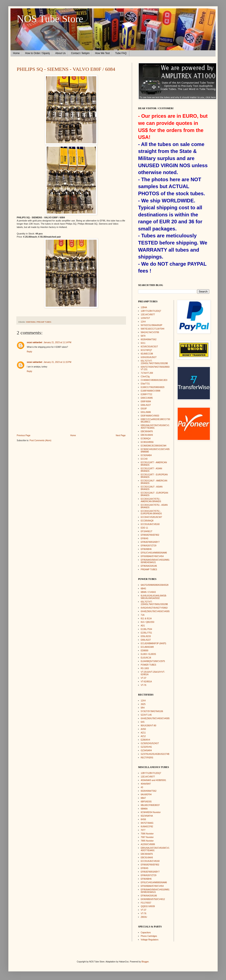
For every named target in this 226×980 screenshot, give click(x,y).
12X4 (143, 322)
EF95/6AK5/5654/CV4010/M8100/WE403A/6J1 (155, 561)
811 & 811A (146, 619)
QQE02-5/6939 (148, 906)
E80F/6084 (31, 322)
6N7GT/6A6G (147, 823)
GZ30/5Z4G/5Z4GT (150, 743)
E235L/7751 (146, 633)
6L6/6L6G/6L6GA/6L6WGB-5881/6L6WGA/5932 (154, 597)
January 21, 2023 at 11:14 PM (57, 342)
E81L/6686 (146, 412)
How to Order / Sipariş (37, 53)
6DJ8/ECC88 (147, 354)
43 (142, 787)
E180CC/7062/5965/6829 (153, 387)
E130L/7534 (146, 629)
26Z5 (143, 704)
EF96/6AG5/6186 (149, 566)
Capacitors (146, 933)
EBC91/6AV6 (147, 435)
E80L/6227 (146, 405)
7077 (143, 830)
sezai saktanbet (35, 342)
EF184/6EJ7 (147, 531)
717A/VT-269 (147, 373)
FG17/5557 (146, 903)
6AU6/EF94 (146, 794)
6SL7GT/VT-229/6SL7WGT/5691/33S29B (154, 362)
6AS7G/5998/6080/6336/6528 (155, 585)
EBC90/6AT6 (147, 431)
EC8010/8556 (147, 442)
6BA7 (143, 798)
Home (16, 53)
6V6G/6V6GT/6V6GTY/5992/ (154, 608)
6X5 (143, 722)
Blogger (145, 962)
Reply (30, 352)
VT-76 (144, 685)
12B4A (144, 307)
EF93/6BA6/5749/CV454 (152, 556)
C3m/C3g (145, 377)
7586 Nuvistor (147, 834)
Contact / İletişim (80, 53)
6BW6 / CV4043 (148, 592)
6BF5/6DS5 (146, 802)
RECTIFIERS (147, 758)
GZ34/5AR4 (146, 751)
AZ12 (143, 736)
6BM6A (144, 809)
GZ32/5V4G (146, 747)
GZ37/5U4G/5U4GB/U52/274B (155, 754)
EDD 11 (144, 528)
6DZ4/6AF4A (147, 816)
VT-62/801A (146, 682)
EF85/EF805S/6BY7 (150, 542)
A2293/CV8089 (148, 844)
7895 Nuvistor (147, 841)
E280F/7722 (147, 394)
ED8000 (145, 651)
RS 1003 (145, 668)
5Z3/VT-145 (146, 715)
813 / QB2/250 (148, 622)
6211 (143, 343)
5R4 (143, 708)
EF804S (145, 538)
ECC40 (144, 459)
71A (143, 615)
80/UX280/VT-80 (149, 726)
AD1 (143, 626)
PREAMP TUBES (44, 322)
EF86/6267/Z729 (149, 546)
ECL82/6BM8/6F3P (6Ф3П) (153, 643)
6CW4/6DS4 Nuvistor (151, 812)
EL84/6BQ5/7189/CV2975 (153, 661)
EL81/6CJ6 (146, 658)
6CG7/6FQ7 (146, 350)
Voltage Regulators (150, 940)
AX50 (143, 729)
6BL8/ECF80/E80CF (150, 805)
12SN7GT (145, 318)
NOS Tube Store (50, 19)
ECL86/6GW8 (147, 647)
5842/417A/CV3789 (150, 332)
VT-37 (144, 678)
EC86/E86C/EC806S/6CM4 (154, 446)
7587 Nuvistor (147, 837)
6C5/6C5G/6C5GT (149, 347)
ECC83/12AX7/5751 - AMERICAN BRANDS (151, 500)
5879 (143, 336)
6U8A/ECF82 (147, 827)
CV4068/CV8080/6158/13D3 (154, 380)
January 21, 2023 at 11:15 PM (57, 362)
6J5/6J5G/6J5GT (149, 357)
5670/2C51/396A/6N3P (152, 325)
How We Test (102, 53)
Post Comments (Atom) (40, 440)
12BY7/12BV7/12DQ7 (151, 311)
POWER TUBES (149, 665)
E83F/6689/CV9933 (150, 416)
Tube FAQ (121, 53)
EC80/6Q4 (146, 439)
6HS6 (143, 819)
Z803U (144, 917)
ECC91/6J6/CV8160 (150, 524)
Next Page (121, 435)
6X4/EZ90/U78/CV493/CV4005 (155, 611)
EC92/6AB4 (146, 455)
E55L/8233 (146, 636)
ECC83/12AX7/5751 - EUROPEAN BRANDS (151, 512)
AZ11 (143, 733)
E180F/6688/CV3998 (151, 391)
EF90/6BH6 (146, 549)
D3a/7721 (145, 384)
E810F (144, 409)
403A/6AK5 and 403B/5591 (153, 780)
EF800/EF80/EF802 (150, 535)
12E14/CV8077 (148, 315)
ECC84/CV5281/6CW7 (152, 517)
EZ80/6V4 (145, 740)
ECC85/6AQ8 (147, 521)
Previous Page (24, 435)
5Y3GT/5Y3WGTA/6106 (152, 711)
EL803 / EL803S (148, 654)
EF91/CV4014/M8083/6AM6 (154, 553)
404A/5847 (146, 784)
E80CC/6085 (147, 398)
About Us (60, 53)
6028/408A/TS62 (149, 339)
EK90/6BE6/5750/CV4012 (153, 899)
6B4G (144, 589)
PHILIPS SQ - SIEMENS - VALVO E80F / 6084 (66, 69)
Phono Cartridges (149, 936)
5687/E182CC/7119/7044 (153, 329)
